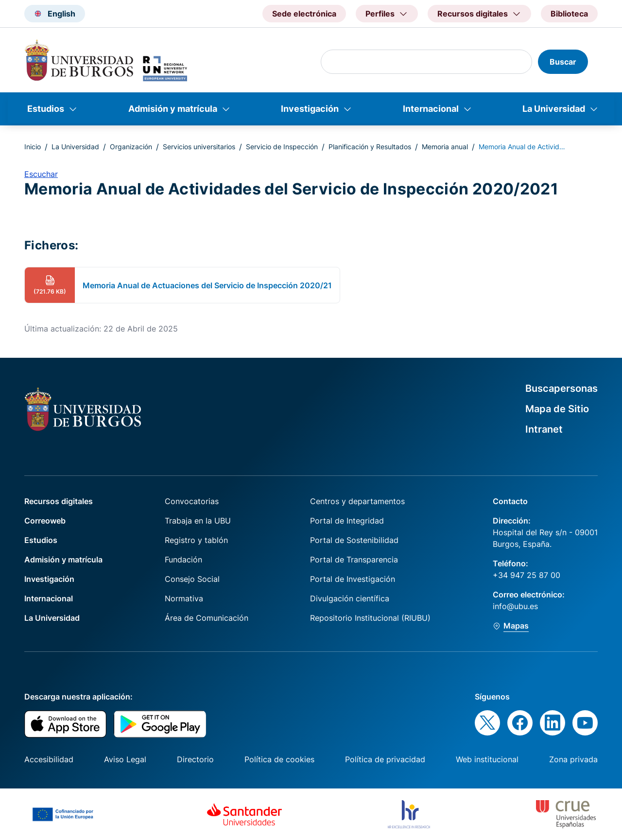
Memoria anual (445, 147)
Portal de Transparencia (354, 560)
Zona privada (573, 759)
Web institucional (487, 759)
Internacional (431, 109)
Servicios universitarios (199, 147)
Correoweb (45, 521)
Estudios (46, 109)
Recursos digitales (59, 501)
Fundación (183, 560)
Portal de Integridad (347, 521)
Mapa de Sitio (557, 409)
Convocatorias (192, 501)
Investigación (310, 109)
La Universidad (554, 109)
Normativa (184, 598)
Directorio (195, 759)
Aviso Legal (125, 759)
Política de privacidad (385, 759)
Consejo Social (192, 579)
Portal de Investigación (353, 579)
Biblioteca (569, 14)
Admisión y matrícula (173, 109)
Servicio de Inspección (282, 147)
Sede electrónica (304, 14)
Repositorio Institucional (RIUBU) (370, 618)
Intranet (544, 429)
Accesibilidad (49, 759)
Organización (131, 147)
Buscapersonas (562, 388)
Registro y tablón (196, 540)
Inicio (33, 147)
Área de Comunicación (207, 618)
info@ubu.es (515, 606)
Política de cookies (279, 759)
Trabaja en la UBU (198, 521)
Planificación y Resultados (370, 147)
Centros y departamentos (357, 501)
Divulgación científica (350, 598)
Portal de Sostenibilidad (354, 540)
